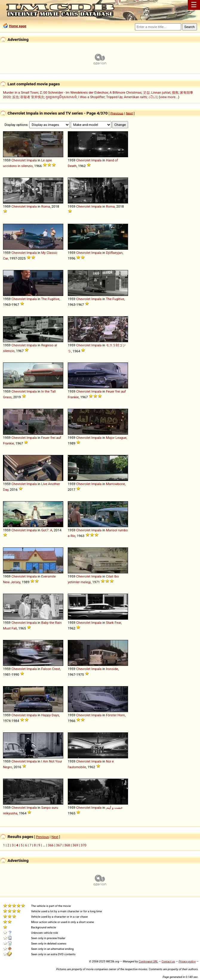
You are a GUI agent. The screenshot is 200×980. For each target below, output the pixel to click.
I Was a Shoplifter (91, 97)
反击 (16, 97)
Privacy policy (187, 961)
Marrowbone (116, 484)
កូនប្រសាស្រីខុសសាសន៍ (61, 97)
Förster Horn (115, 715)
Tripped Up (114, 97)
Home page (18, 26)
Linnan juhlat (161, 92)
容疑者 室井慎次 (32, 97)
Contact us (168, 961)
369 (75, 845)
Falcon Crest (51, 669)
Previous (117, 113)
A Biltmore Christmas (126, 92)
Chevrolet (19, 160)
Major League (116, 438)
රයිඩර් (153, 97)
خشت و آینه (115, 808)
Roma (46, 206)
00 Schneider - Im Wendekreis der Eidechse (76, 92)
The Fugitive (50, 299)
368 (67, 845)
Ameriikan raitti (135, 97)
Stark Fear (113, 623)
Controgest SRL (148, 961)
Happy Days (50, 715)
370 (83, 845)
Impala (32, 160)
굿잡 (146, 92)
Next (129, 113)
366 (51, 845)
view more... (169, 97)
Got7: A (47, 530)
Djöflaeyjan (114, 253)
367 (59, 845)
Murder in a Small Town (21, 92)
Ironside (112, 669)
